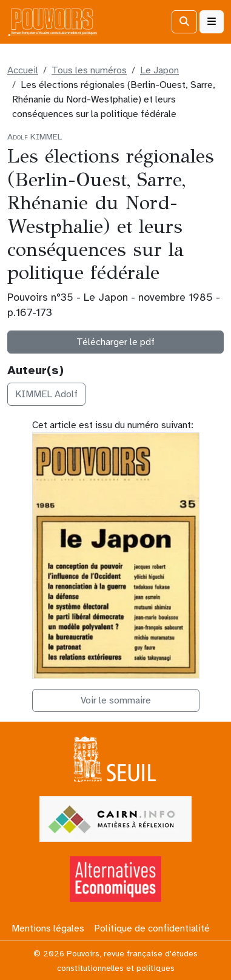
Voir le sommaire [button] (116, 700)
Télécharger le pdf (115, 342)
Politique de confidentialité (152, 928)
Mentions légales (48, 928)
